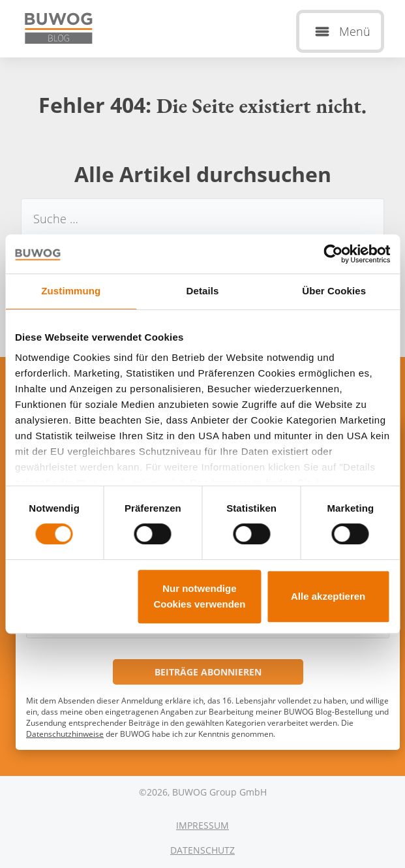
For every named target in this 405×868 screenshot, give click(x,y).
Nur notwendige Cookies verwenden (199, 596)
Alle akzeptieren (328, 596)
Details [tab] (203, 291)
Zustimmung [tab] (71, 291)
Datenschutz (202, 850)
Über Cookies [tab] (334, 291)
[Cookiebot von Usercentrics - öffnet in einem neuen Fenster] (333, 254)
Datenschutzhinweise (65, 734)
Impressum (202, 825)
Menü (355, 31)
